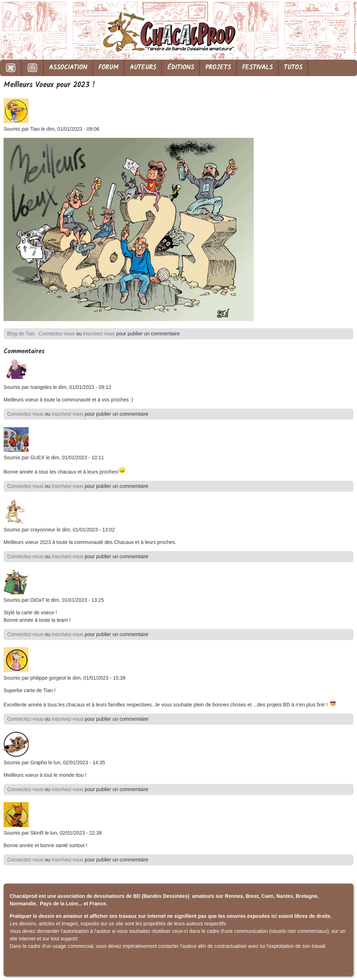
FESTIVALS (257, 68)
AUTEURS (143, 68)
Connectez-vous (57, 334)
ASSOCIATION (68, 68)
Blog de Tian (21, 334)
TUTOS (293, 68)
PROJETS (218, 68)
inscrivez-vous (99, 334)
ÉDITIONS (181, 68)
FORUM (108, 68)
